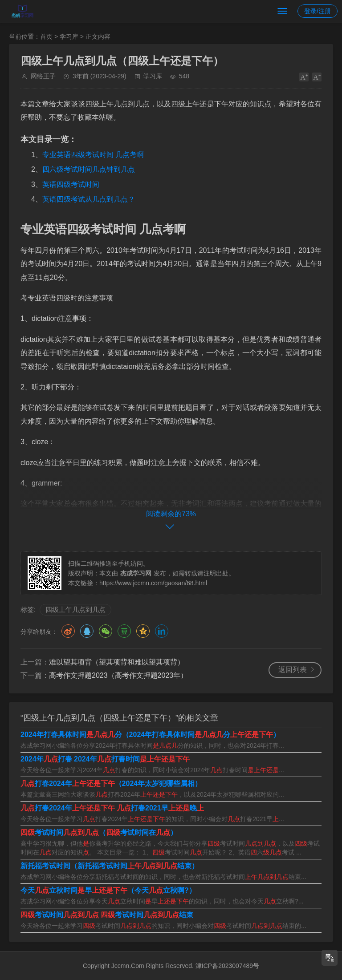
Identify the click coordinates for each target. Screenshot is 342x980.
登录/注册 (318, 11)
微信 (106, 631)
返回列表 (293, 670)
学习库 (69, 36)
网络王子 (43, 76)
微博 (68, 631)
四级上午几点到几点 (75, 609)
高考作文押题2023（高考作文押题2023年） (118, 675)
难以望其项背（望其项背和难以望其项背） (117, 662)
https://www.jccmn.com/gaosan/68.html (153, 583)
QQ (87, 631)
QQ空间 (143, 631)
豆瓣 (124, 631)
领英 (162, 631)
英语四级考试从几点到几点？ (89, 199)
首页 (46, 36)
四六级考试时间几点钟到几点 (89, 169)
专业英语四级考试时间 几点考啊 (93, 155)
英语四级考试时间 (71, 184)
